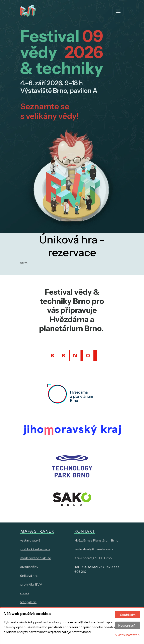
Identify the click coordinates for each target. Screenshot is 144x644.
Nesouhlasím (128, 625)
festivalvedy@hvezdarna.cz (94, 549)
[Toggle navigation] (118, 11)
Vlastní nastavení (128, 635)
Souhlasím (128, 615)
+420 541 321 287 (92, 567)
